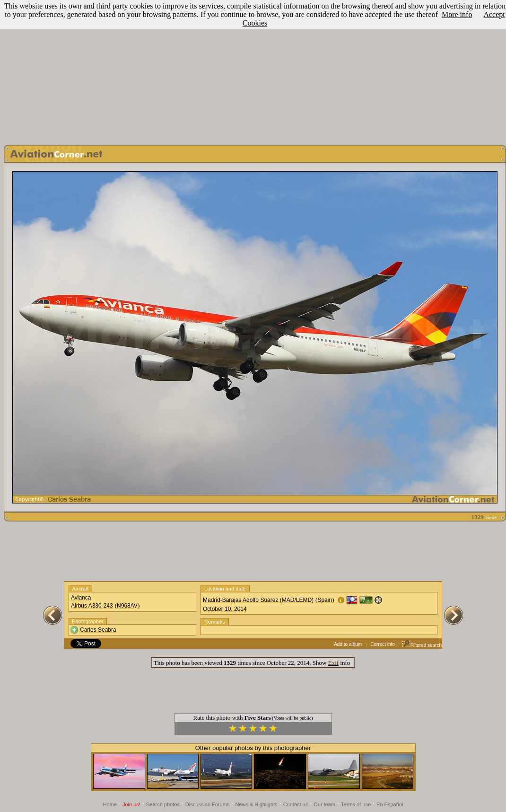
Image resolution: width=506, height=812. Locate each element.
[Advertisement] (253, 70)
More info (457, 14)
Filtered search (422, 645)
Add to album (348, 644)
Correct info (383, 644)
